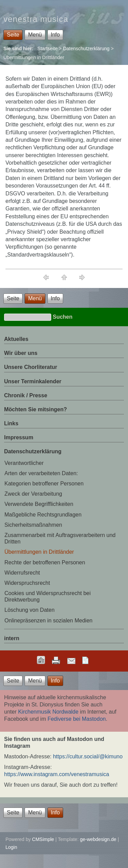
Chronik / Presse (26, 395)
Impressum (19, 437)
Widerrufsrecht (22, 573)
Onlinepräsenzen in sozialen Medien (48, 621)
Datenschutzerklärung (86, 49)
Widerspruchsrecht (27, 583)
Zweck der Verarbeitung (33, 494)
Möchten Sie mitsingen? (35, 409)
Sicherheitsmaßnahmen (33, 525)
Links (11, 423)
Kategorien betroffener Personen (44, 484)
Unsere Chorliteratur (31, 367)
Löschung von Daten (30, 610)
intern (12, 638)
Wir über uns (21, 353)
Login (11, 847)
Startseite (48, 49)
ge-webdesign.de (98, 839)
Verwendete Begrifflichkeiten (39, 504)
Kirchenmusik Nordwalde (48, 712)
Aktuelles (16, 339)
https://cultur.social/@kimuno (88, 756)
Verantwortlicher (24, 463)
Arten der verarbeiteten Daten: (41, 473)
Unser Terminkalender (33, 381)
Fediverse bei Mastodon (77, 719)
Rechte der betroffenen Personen (45, 562)
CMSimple (43, 839)
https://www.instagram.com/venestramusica (57, 774)
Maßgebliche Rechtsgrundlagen (43, 515)
